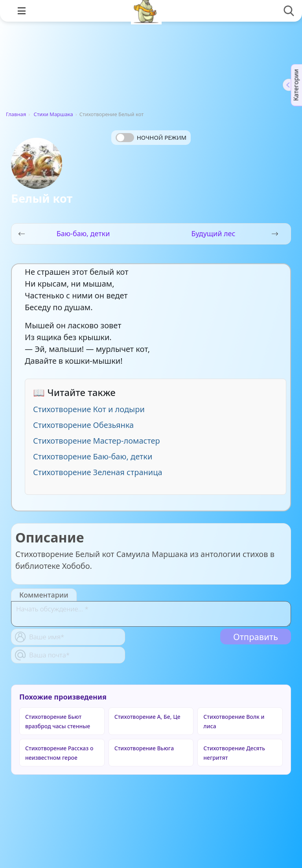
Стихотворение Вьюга (144, 748)
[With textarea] (151, 614)
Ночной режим (162, 137)
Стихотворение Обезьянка (83, 425)
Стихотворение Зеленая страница (98, 472)
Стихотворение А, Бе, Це (147, 717)
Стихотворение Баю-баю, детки (93, 456)
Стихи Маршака (53, 114)
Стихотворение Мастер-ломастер (97, 441)
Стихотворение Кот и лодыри (89, 409)
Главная (16, 114)
